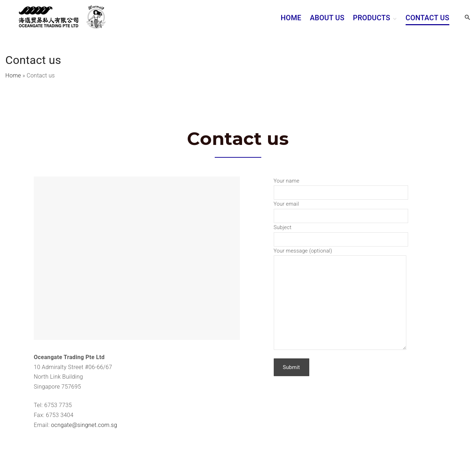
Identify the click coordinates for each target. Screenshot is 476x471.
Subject (341, 233)
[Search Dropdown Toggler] (468, 18)
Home (13, 75)
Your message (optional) (340, 255)
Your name (341, 187)
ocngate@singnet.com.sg (84, 425)
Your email (341, 210)
